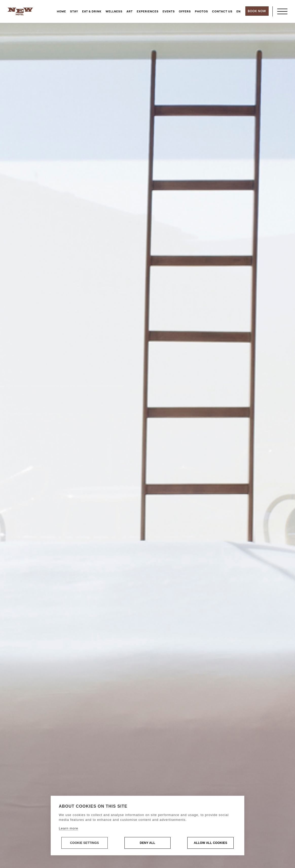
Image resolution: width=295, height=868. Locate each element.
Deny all (148, 843)
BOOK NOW (257, 11)
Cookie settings (84, 843)
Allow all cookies (211, 843)
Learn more (68, 829)
